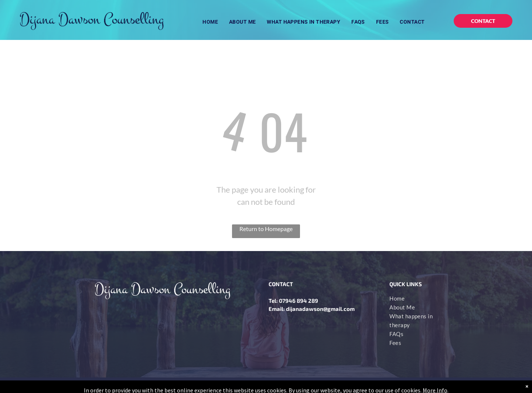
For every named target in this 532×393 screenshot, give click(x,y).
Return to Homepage (266, 229)
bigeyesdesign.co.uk (419, 385)
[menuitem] (210, 22)
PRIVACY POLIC (176, 385)
